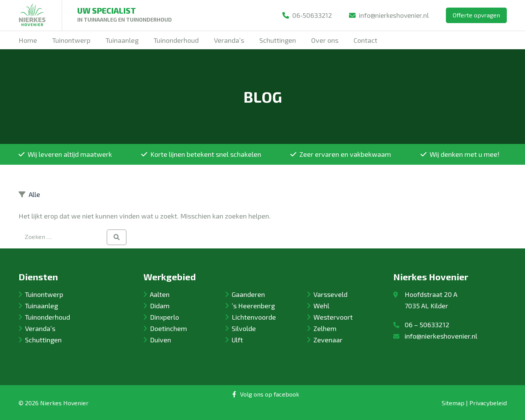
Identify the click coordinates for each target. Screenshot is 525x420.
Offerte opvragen (476, 15)
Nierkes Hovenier (64, 403)
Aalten (160, 294)
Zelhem (325, 328)
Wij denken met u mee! (460, 154)
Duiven (160, 340)
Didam (160, 306)
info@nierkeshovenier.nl (388, 15)
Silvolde (244, 328)
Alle (34, 194)
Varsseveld (330, 294)
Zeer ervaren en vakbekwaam (341, 154)
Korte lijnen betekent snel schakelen (201, 154)
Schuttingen (43, 340)
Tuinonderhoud (48, 317)
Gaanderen (248, 294)
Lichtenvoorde (254, 317)
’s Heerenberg (253, 306)
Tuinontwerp (44, 294)
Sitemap (453, 403)
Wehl (321, 306)
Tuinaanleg (41, 306)
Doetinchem (168, 328)
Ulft (237, 340)
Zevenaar (328, 340)
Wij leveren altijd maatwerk (65, 154)
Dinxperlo (164, 317)
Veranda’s (40, 328)
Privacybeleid (488, 403)
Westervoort (333, 317)
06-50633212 (304, 15)
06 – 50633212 (427, 325)
